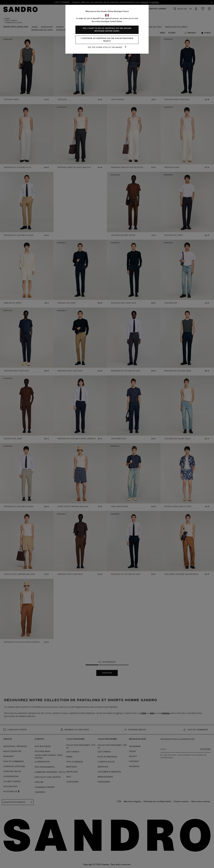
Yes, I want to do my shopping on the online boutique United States (107, 30)
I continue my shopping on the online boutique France (107, 40)
